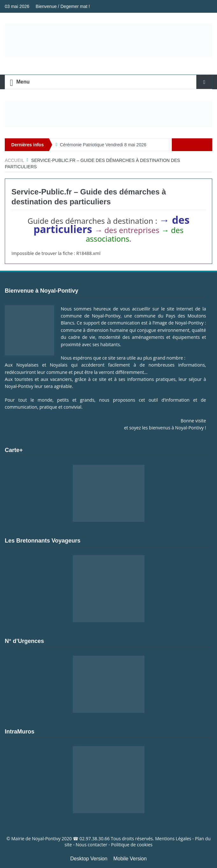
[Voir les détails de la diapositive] (108, 114)
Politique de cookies (132, 845)
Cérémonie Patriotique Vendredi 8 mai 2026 (103, 145)
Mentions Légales (173, 839)
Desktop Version (89, 859)
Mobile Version (130, 859)
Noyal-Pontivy (46, 839)
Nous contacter (92, 845)
